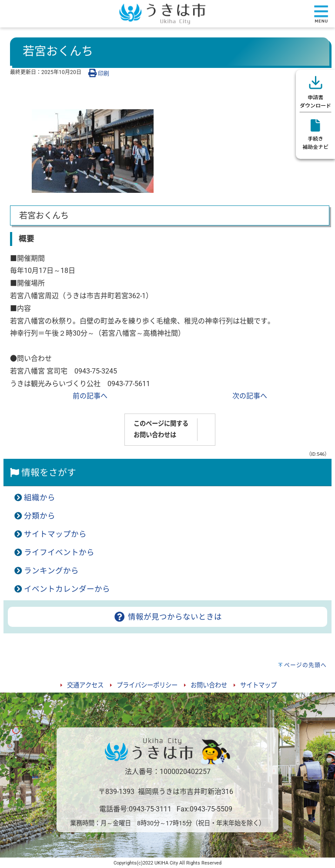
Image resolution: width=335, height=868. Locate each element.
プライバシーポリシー (147, 685)
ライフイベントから (59, 552)
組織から (40, 498)
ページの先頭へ (305, 665)
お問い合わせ (209, 685)
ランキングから (51, 571)
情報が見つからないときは (167, 617)
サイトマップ (258, 685)
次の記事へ (250, 396)
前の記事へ (90, 396)
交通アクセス (85, 685)
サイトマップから (55, 534)
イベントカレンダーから (67, 589)
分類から (40, 516)
